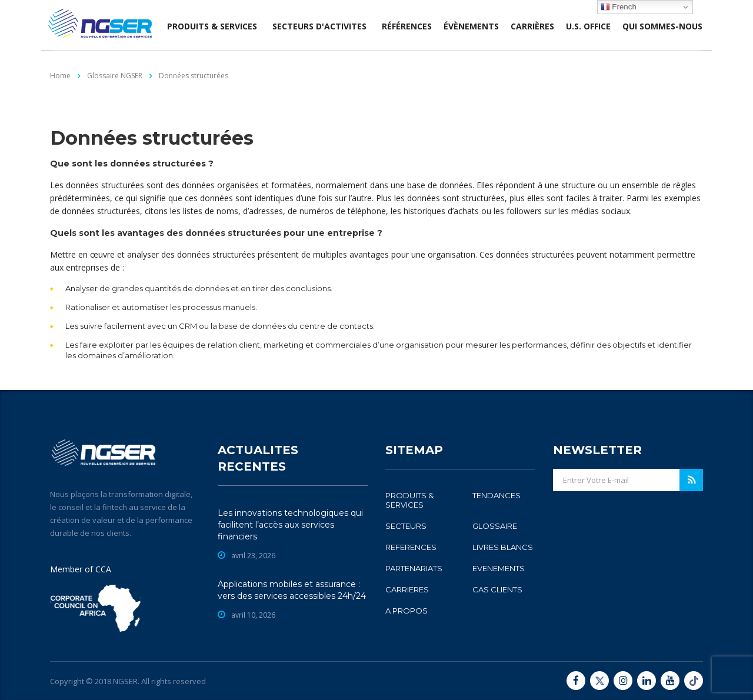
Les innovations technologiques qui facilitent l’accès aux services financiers (290, 525)
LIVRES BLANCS (503, 547)
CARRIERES (407, 589)
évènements (471, 26)
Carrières (532, 26)
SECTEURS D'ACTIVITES (319, 26)
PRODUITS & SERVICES (409, 500)
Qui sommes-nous (662, 26)
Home (60, 76)
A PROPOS (407, 611)
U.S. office (588, 26)
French (619, 7)
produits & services (212, 26)
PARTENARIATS (414, 568)
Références (407, 26)
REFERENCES (411, 547)
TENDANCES (497, 495)
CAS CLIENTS (497, 589)
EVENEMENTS (499, 568)
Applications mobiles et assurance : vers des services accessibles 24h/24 (292, 590)
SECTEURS (406, 526)
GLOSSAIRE (495, 526)
